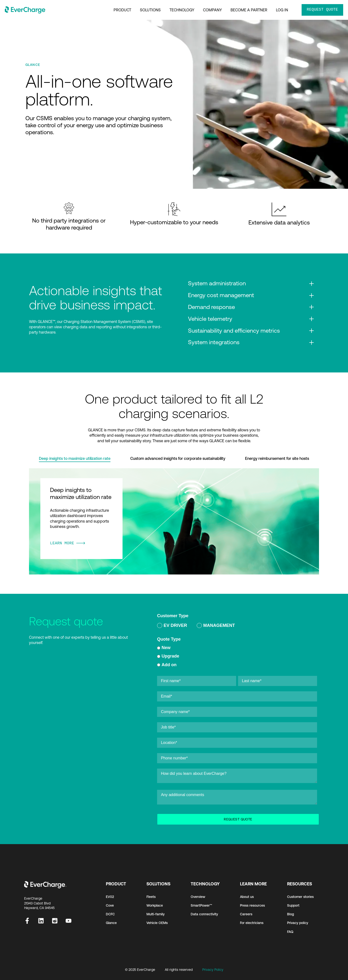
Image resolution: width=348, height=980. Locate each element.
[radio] (172, 626)
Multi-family (156, 914)
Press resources (252, 905)
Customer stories (300, 897)
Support (293, 905)
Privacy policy (298, 923)
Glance (111, 923)
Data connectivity (204, 914)
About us (247, 897)
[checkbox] (237, 626)
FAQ (290, 932)
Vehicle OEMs (157, 923)
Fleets (151, 897)
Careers (246, 914)
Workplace (155, 905)
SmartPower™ (201, 905)
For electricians (252, 923)
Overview (198, 897)
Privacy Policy (213, 970)
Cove (110, 905)
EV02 (110, 897)
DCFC (110, 914)
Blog (290, 914)
